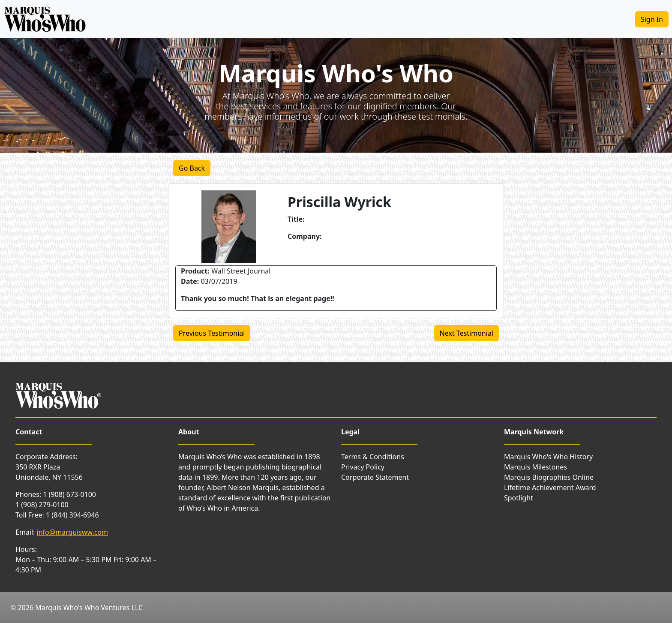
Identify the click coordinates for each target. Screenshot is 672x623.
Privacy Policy (363, 467)
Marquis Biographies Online (549, 477)
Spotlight (519, 498)
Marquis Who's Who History (548, 457)
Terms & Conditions (373, 457)
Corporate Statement (375, 477)
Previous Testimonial (212, 333)
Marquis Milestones (535, 467)
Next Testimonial (466, 333)
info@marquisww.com (72, 532)
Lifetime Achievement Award (550, 488)
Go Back (192, 168)
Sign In (652, 19)
